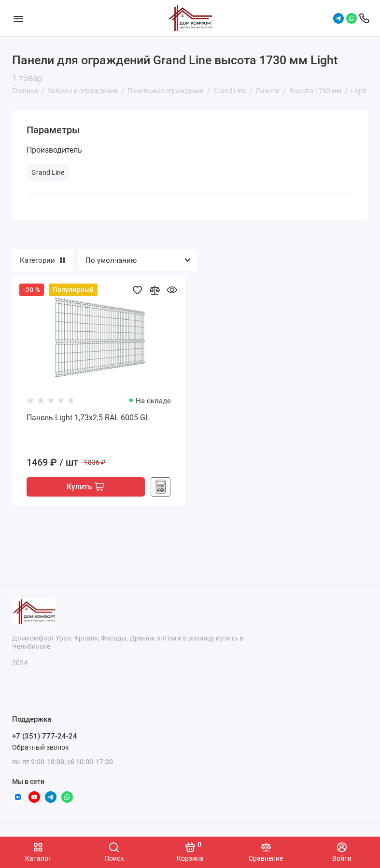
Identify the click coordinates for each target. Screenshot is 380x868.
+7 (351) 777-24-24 (45, 737)
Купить (85, 487)
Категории (42, 260)
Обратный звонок (41, 747)
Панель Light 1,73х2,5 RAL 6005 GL (88, 418)
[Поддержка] (364, 18)
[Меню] (18, 18)
